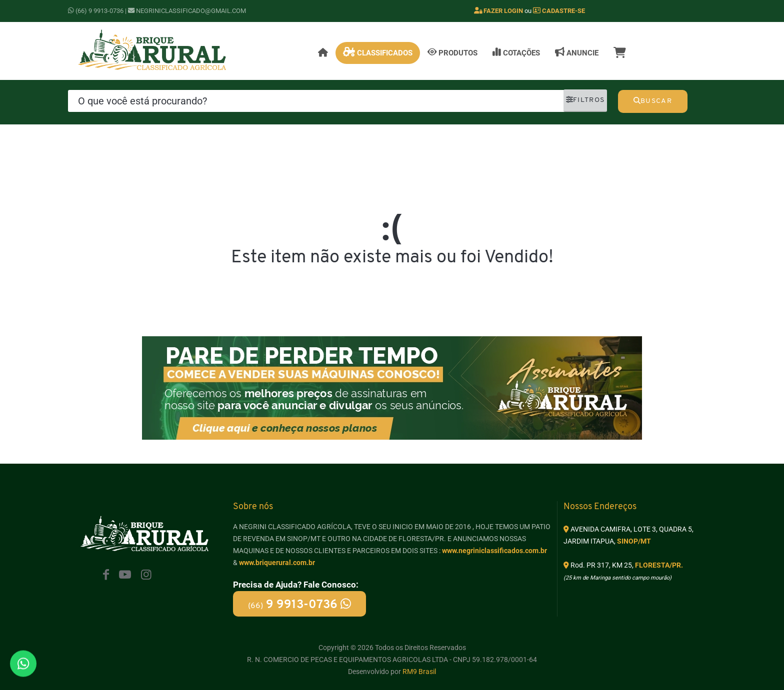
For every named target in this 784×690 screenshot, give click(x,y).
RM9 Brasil (419, 672)
